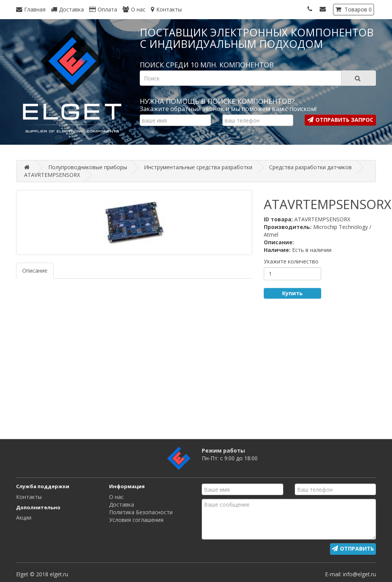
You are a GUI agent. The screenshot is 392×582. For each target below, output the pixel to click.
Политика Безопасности (141, 512)
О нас (116, 497)
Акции (24, 517)
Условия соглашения (136, 520)
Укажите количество (291, 261)
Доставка (122, 504)
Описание (35, 271)
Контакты (29, 497)
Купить (292, 293)
